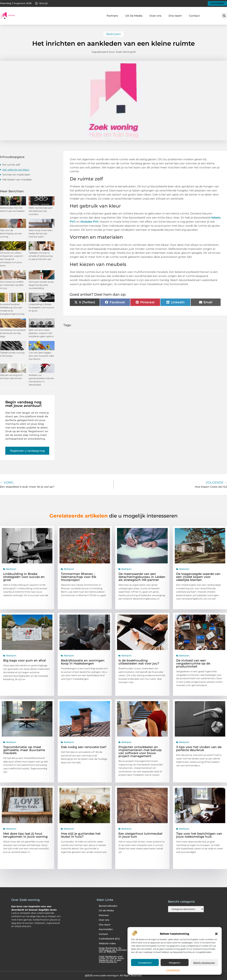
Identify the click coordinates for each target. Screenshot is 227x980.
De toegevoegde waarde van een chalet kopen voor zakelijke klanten (198, 577)
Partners (112, 16)
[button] (216, 934)
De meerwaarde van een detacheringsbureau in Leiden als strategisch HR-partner (142, 577)
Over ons (155, 16)
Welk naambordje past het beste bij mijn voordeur (41, 211)
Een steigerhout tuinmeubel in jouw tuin (140, 835)
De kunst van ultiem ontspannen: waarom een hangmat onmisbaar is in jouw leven (12, 259)
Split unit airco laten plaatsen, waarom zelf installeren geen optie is (41, 333)
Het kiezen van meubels (17, 180)
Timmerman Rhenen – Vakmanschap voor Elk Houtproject (79, 577)
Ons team (175, 16)
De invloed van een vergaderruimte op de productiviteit (193, 663)
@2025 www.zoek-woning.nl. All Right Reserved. (113, 975)
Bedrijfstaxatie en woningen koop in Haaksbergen (83, 662)
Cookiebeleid (173, 970)
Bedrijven (113, 34)
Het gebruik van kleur (16, 170)
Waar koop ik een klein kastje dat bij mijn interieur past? (41, 233)
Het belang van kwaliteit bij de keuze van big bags (13, 333)
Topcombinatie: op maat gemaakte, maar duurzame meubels (24, 750)
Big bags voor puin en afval (25, 660)
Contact (194, 16)
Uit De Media (134, 16)
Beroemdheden (108, 906)
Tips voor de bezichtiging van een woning (11, 233)
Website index (107, 943)
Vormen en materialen (17, 175)
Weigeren (174, 963)
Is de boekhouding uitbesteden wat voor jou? (139, 662)
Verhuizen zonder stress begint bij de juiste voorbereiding (41, 285)
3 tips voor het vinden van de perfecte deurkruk (199, 749)
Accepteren (145, 963)
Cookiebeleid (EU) (109, 939)
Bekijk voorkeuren (204, 963)
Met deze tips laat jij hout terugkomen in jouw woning (25, 835)
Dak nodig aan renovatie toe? (84, 747)
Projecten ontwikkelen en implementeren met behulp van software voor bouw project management (140, 752)
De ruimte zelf (12, 165)
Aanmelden (106, 929)
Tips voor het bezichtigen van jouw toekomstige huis (199, 835)
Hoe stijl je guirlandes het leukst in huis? (81, 835)
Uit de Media (106, 911)
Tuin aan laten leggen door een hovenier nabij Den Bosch (41, 356)
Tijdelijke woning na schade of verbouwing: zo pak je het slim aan (41, 256)
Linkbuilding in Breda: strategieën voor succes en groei (41, 307)
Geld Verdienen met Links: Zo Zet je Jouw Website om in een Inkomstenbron (111, 959)
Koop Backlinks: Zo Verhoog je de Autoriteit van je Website (113, 950)
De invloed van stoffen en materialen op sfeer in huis (12, 285)
